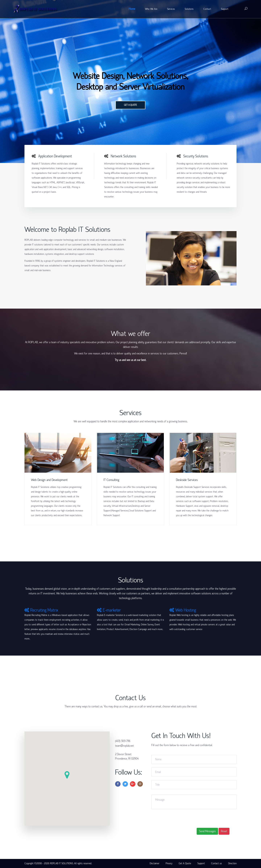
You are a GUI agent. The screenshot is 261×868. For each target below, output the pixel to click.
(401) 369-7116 (123, 741)
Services (171, 9)
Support (225, 9)
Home (132, 9)
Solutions (189, 9)
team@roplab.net (124, 746)
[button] (67, 775)
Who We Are (151, 9)
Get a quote (130, 105)
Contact (207, 9)
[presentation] (210, 818)
